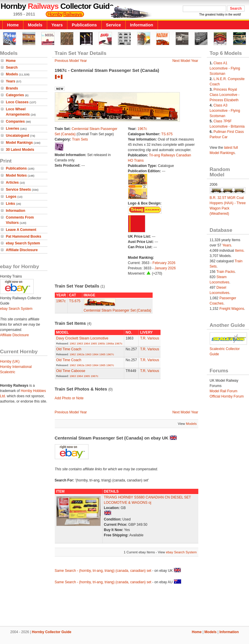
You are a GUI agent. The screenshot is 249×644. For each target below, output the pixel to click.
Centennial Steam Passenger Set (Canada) (118, 310)
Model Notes (16, 175)
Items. (240, 251)
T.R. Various (149, 338)
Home (13, 25)
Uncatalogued (17, 136)
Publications (84, 25)
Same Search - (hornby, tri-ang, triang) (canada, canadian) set (103, 571)
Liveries (12, 129)
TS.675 (167, 134)
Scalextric (8, 372)
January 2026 (165, 268)
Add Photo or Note (69, 398)
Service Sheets (18, 190)
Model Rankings (19, 143)
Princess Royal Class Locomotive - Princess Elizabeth (225, 95)
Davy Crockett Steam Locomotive (82, 338)
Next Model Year (185, 61)
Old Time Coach (69, 349)
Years (57, 25)
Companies (15, 121)
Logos (11, 197)
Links (10, 204)
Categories (15, 95)
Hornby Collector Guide (52, 632)
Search (12, 67)
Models (35, 25)
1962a (80, 354)
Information (142, 25)
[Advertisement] (125, 606)
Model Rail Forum (224, 391)
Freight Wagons (232, 309)
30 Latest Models (20, 150)
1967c (142, 129)
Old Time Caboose (71, 371)
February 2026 (164, 263)
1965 (94, 343)
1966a (110, 343)
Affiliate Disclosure (22, 250)
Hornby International (16, 367)
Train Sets (80, 139)
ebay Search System (23, 243)
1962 (73, 343)
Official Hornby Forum (227, 396)
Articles (12, 182)
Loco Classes (17, 102)
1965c (101, 343)
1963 (80, 343)
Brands (12, 88)
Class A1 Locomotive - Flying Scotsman (225, 68)
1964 (87, 343)
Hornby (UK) (10, 361)
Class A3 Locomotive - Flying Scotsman (225, 111)
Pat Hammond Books (24, 236)
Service (114, 25)
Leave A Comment (21, 230)
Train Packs (226, 272)
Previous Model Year (71, 61)
